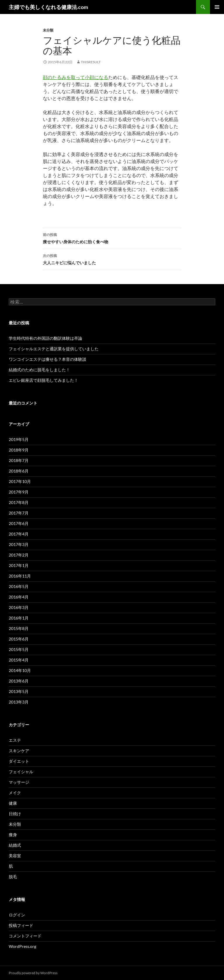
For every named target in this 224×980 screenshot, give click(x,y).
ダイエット (19, 761)
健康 (13, 803)
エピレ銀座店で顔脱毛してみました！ (43, 380)
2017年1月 (19, 565)
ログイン (17, 915)
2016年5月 (19, 586)
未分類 (48, 30)
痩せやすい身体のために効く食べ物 (112, 238)
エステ (15, 740)
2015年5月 (19, 649)
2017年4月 (19, 534)
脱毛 (13, 877)
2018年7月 (19, 460)
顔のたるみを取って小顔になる (76, 77)
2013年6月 (19, 681)
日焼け (15, 814)
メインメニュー (217, 7)
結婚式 (15, 845)
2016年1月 (19, 618)
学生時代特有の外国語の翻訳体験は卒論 (45, 338)
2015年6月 (19, 639)
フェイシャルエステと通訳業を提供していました (54, 349)
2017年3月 (19, 544)
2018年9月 (19, 450)
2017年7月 (19, 513)
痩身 (13, 835)
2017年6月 (19, 523)
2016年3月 (19, 607)
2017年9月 (19, 492)
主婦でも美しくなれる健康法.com (48, 7)
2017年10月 (20, 481)
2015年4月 (19, 660)
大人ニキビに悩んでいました (112, 259)
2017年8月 (19, 502)
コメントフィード (25, 936)
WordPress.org (22, 946)
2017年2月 (19, 555)
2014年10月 (20, 670)
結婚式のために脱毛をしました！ (39, 370)
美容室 (15, 856)
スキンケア (19, 751)
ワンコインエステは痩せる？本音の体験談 (48, 359)
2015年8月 (19, 628)
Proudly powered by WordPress (33, 973)
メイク (15, 793)
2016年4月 (19, 597)
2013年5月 (19, 691)
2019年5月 (19, 439)
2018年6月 (19, 471)
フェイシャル (21, 772)
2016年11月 (20, 576)
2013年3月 (19, 702)
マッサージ (19, 782)
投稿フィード (21, 925)
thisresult (91, 62)
